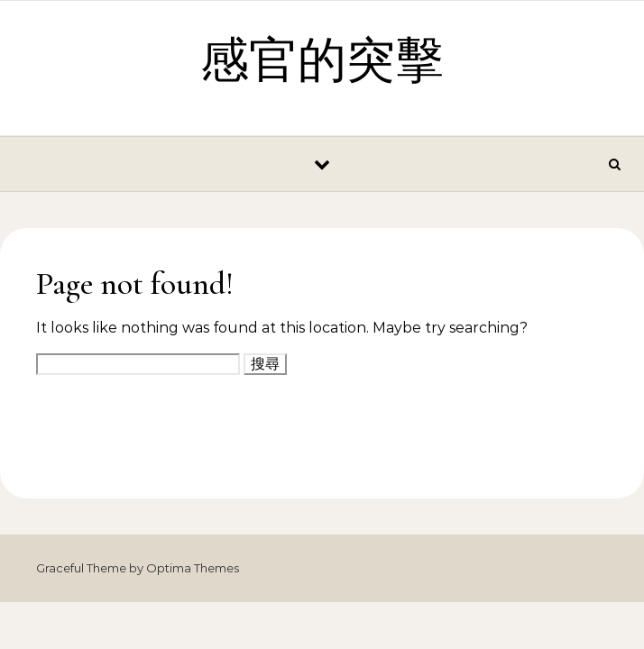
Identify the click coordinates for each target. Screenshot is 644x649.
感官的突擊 (322, 61)
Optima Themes (193, 568)
